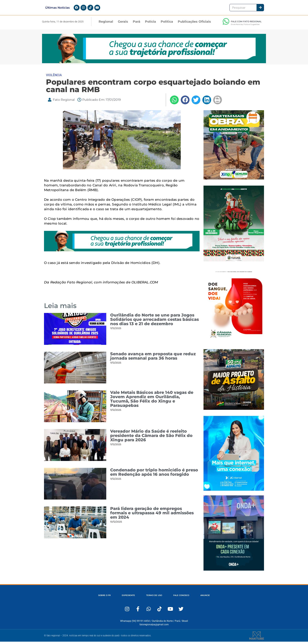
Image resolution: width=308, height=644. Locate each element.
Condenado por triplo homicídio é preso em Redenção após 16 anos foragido (154, 474)
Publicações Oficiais (194, 24)
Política (167, 24)
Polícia (150, 24)
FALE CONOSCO (184, 598)
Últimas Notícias (57, 9)
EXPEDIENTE (125, 598)
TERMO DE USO (154, 598)
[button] (174, 102)
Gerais (123, 24)
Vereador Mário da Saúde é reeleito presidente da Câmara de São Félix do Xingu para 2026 (151, 438)
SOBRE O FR (98, 598)
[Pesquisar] (260, 9)
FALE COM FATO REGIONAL (246, 24)
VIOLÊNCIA (54, 77)
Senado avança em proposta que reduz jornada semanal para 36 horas (153, 358)
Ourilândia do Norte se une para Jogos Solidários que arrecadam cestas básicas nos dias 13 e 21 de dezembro (154, 322)
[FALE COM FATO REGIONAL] (226, 24)
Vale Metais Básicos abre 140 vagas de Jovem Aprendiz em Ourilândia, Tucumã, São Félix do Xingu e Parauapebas (152, 401)
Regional (106, 24)
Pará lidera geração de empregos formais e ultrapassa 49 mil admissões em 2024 (152, 515)
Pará (137, 24)
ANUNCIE (212, 598)
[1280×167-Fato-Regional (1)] (154, 64)
